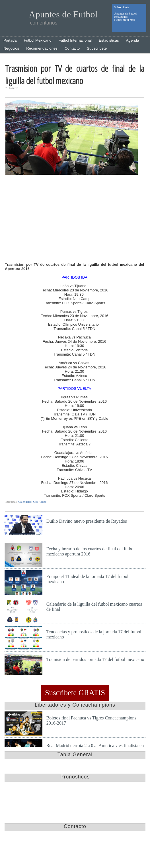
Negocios (11, 48)
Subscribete (97, 48)
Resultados (121, 17)
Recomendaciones (42, 48)
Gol (35, 502)
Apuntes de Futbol (125, 14)
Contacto (72, 48)
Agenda (133, 40)
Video (43, 502)
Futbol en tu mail (125, 20)
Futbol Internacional (75, 40)
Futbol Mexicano (37, 40)
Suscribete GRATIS (75, 693)
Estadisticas (109, 40)
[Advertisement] (74, 219)
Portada (10, 40)
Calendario (25, 502)
